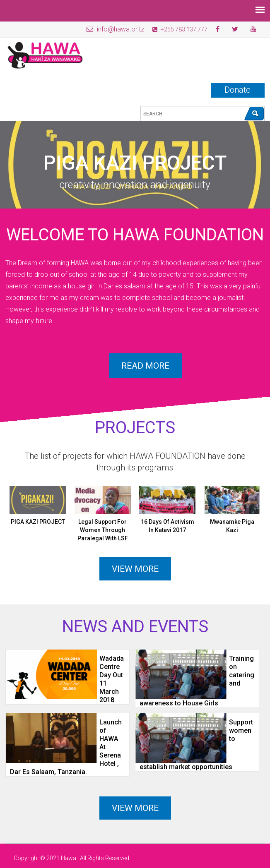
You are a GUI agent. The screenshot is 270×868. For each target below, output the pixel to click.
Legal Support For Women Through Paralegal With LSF (103, 530)
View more (135, 569)
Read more (145, 366)
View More (135, 808)
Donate (237, 90)
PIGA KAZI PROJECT (38, 522)
